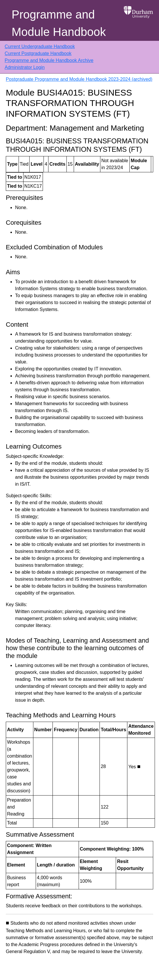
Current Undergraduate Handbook (40, 46)
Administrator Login (25, 67)
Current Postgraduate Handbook (38, 53)
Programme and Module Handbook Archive (49, 60)
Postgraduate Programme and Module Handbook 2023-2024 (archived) (79, 79)
